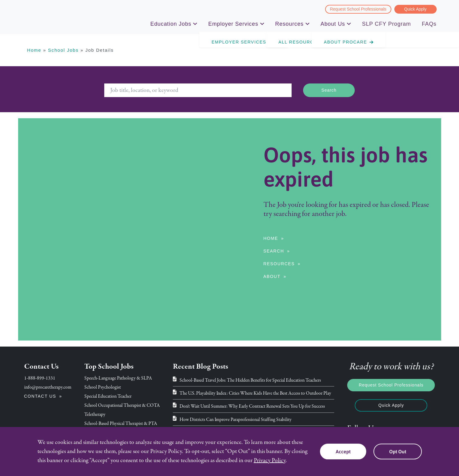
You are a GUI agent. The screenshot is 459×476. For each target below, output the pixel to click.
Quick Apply (391, 405)
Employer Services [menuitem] (233, 25)
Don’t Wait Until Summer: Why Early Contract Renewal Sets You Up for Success (252, 406)
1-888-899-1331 (40, 378)
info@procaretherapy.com (48, 387)
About (272, 276)
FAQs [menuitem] (429, 24)
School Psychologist (103, 387)
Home (34, 50)
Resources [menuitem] (289, 25)
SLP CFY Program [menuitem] (386, 24)
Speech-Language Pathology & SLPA (118, 378)
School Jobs (63, 50)
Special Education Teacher (108, 396)
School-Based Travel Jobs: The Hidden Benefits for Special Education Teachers (250, 380)
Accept (343, 452)
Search (274, 251)
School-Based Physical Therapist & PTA (121, 423)
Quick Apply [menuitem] (415, 9)
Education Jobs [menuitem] (171, 25)
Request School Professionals (391, 385)
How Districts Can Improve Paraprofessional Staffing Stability (236, 419)
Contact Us (40, 396)
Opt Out (398, 452)
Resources (279, 264)
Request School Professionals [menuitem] (358, 9)
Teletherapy (95, 414)
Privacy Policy (270, 460)
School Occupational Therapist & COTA (122, 405)
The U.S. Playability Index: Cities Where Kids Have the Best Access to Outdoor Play (255, 393)
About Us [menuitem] (333, 25)
